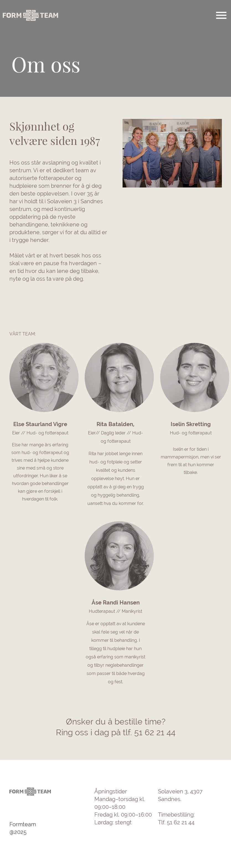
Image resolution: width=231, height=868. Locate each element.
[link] (40, 462)
